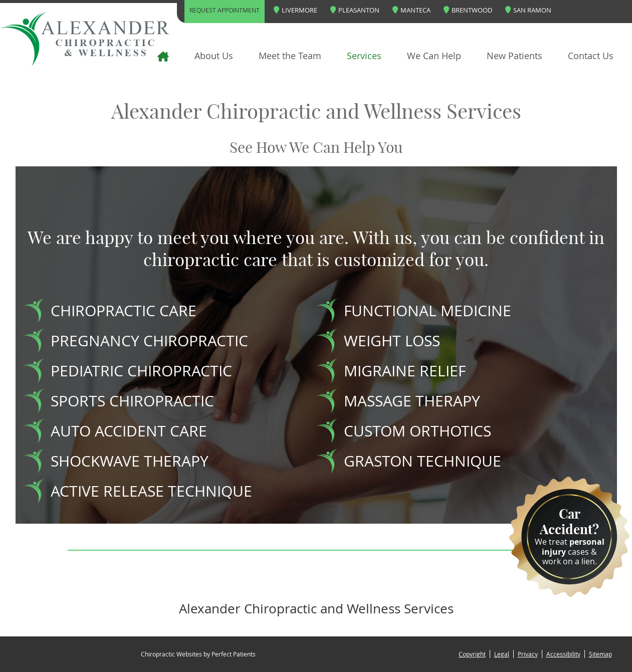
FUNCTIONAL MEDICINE (428, 311)
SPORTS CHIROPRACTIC (132, 401)
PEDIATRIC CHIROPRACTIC (141, 371)
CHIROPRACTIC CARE (124, 311)
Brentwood (468, 10)
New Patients (514, 56)
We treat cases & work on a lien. (569, 536)
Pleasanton (355, 10)
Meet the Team (290, 56)
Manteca (411, 10)
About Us (214, 56)
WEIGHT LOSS (392, 341)
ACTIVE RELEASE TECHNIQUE (151, 491)
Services (364, 56)
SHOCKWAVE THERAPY (130, 461)
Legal (502, 654)
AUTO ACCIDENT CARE (129, 431)
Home (145, 56)
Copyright (472, 654)
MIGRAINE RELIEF (405, 371)
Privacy (528, 654)
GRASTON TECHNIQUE (423, 461)
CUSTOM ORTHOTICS (417, 431)
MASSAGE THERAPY (412, 401)
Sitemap (600, 654)
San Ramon (528, 10)
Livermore (295, 10)
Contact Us (591, 56)
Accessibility (563, 654)
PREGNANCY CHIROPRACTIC (149, 341)
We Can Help (434, 56)
